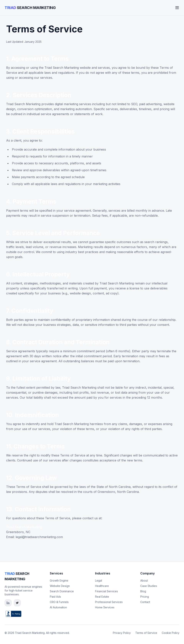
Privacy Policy (122, 633)
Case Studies (149, 586)
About (144, 581)
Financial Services (106, 591)
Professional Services (109, 602)
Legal (99, 581)
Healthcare (102, 586)
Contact (145, 602)
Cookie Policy (171, 633)
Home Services (105, 607)
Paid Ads (55, 597)
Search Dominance (62, 591)
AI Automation (58, 607)
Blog (143, 591)
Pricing (145, 597)
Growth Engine (59, 581)
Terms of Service (146, 633)
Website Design (60, 586)
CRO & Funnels (59, 602)
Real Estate (102, 597)
